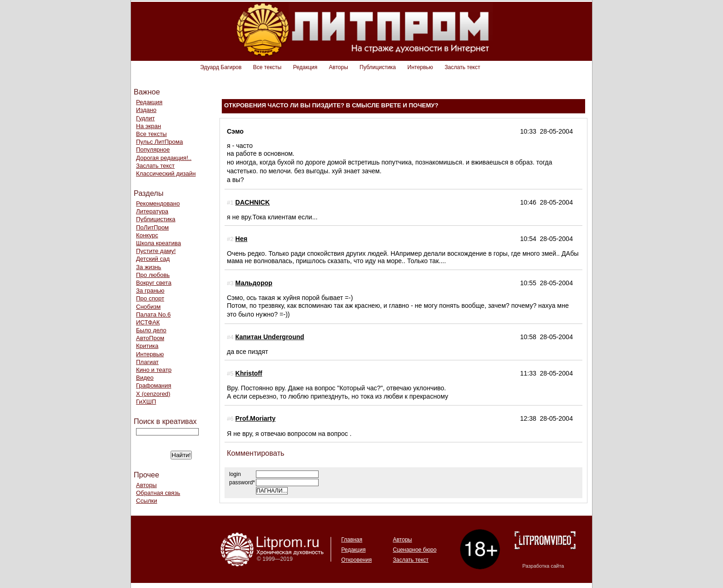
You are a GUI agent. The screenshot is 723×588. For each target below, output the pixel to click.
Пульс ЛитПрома (160, 142)
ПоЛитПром (152, 227)
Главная (352, 540)
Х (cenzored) (153, 394)
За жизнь (149, 267)
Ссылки (147, 501)
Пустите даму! (156, 251)
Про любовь (153, 275)
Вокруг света (154, 283)
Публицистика (378, 67)
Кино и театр (154, 370)
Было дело (151, 330)
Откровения (356, 560)
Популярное (153, 150)
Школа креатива (158, 243)
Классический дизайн (166, 173)
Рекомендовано (158, 203)
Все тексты (267, 67)
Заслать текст (462, 67)
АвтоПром (150, 338)
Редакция (305, 67)
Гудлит (145, 118)
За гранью (150, 291)
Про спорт (150, 298)
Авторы (338, 67)
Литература (152, 211)
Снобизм (148, 307)
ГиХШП (146, 402)
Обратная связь (158, 493)
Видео (145, 378)
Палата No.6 (153, 315)
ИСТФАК (148, 322)
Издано (146, 110)
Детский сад (153, 259)
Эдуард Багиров (221, 67)
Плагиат (147, 362)
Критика (147, 346)
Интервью (421, 67)
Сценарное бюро (415, 550)
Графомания (154, 385)
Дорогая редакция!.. (164, 158)
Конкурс (147, 235)
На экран (148, 126)
